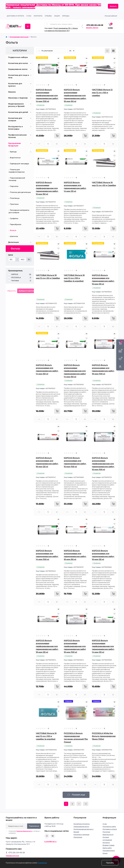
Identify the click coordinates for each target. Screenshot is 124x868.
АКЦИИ (57, 16)
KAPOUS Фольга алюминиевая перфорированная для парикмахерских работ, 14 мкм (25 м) (103, 646)
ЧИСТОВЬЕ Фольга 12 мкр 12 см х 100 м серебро (102, 93)
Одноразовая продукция (19, 37)
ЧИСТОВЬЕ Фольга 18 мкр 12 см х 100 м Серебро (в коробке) (74, 278)
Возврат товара (108, 845)
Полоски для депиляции (20, 192)
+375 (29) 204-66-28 (95, 25)
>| (86, 804)
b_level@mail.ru (50, 841)
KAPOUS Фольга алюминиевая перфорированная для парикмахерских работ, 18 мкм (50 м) (75, 96)
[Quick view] (58, 58)
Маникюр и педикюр (18, 98)
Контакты (106, 843)
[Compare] (58, 68)
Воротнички (15, 158)
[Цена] (12, 260)
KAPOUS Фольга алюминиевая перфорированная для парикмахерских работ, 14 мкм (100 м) (47, 96)
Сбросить (11, 291)
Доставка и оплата (15, 16)
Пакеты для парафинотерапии (17, 171)
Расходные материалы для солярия (19, 211)
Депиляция (14, 242)
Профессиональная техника (17, 136)
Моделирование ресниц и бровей (16, 105)
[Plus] (57, 144)
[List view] (107, 51)
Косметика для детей (18, 112)
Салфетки (14, 218)
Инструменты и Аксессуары (15, 128)
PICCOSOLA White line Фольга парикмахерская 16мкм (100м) (104, 736)
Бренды (66, 16)
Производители (109, 851)
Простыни (14, 204)
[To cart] (57, 136)
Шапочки (14, 236)
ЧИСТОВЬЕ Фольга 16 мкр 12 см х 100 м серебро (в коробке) (46, 736)
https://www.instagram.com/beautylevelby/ (47, 836)
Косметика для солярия (15, 119)
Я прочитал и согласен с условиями (25, 832)
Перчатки (14, 186)
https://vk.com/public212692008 (53, 836)
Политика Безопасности (24, 831)
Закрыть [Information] (113, 6)
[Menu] (28, 26)
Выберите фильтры (27, 291)
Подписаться (34, 826)
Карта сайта (107, 848)
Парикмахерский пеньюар (17, 179)
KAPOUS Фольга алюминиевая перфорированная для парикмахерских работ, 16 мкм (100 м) (103, 464)
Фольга (13, 230)
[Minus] (39, 144)
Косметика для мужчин (15, 85)
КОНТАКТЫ (38, 16)
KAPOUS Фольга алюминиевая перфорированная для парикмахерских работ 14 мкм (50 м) (75, 371)
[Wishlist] (58, 63)
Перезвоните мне (12, 856)
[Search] (47, 24)
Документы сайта (109, 827)
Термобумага (16, 224)
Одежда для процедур (19, 164)
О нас (29, 16)
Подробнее (42, 863)
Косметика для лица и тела (19, 76)
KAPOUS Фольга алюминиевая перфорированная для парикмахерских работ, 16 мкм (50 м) (47, 188)
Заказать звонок (92, 28)
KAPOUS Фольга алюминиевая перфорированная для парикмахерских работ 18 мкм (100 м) (75, 646)
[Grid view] (113, 51)
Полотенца (15, 198)
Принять (110, 863)
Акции (105, 853)
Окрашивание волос (18, 69)
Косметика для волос (18, 63)
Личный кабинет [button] (111, 16)
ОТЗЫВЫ (48, 16)
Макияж (12, 92)
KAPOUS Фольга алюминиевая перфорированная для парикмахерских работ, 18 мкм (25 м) (47, 646)
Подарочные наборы (18, 57)
